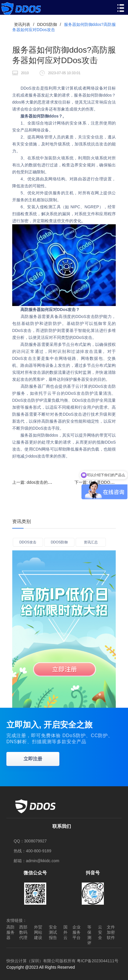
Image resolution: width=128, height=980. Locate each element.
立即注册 (33, 759)
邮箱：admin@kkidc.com (37, 861)
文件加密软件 (111, 932)
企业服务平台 (77, 932)
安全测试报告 (53, 932)
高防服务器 (10, 932)
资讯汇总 (91, 542)
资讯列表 (22, 24)
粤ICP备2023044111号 (98, 961)
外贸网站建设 (38, 932)
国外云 (65, 932)
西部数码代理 (23, 932)
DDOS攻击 (28, 542)
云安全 (100, 932)
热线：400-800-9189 (32, 851)
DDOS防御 (47, 24)
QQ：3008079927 (30, 841)
